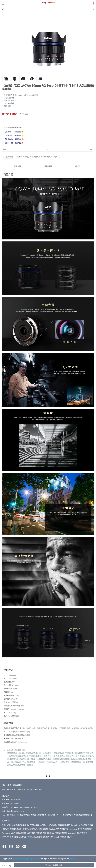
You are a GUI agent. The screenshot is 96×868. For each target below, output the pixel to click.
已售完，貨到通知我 (54, 865)
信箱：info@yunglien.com (13, 811)
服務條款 (38, 789)
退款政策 (22, 789)
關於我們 (14, 789)
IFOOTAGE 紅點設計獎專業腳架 (35, 829)
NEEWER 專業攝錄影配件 (12, 829)
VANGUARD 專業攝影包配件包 (14, 837)
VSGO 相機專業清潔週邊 (37, 833)
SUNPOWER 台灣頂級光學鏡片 (14, 825)
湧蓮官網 (5, 789)
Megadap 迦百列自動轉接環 (81, 829)
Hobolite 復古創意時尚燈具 (82, 825)
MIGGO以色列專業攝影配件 (61, 837)
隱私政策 (30, 789)
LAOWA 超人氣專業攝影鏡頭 (59, 825)
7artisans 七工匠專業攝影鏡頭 (14, 833)
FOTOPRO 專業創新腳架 (37, 825)
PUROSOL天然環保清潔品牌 (38, 837)
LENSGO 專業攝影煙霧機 (57, 833)
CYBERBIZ (73, 858)
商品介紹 (17, 166)
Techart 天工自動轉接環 (59, 829)
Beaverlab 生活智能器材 (78, 833)
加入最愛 (8, 157)
